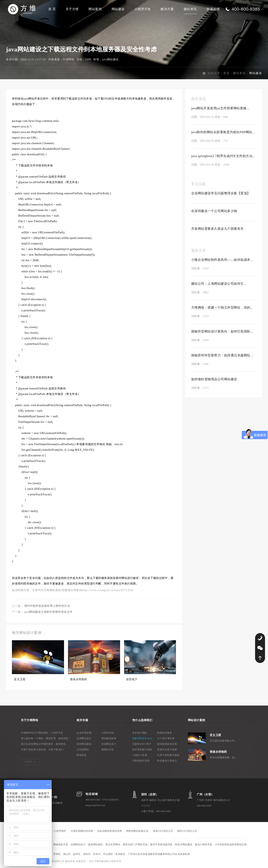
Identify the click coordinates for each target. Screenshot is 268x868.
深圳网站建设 (84, 744)
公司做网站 (83, 750)
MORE (29, 762)
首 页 (52, 9)
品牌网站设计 (84, 739)
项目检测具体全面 (167, 744)
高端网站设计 (109, 744)
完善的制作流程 (141, 761)
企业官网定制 (84, 733)
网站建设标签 (109, 739)
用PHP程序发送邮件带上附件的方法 (47, 606)
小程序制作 (60, 831)
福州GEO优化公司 (187, 831)
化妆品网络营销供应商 (110, 831)
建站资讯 (190, 9)
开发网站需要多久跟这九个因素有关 (218, 229)
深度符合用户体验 (167, 750)
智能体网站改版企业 (137, 831)
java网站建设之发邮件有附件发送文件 (48, 612)
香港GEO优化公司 (163, 831)
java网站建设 (110, 60)
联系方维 (213, 9)
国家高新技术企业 (142, 739)
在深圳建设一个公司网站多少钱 (214, 211)
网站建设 (118, 9)
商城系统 (82, 756)
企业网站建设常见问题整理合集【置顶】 (221, 194)
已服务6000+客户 (142, 744)
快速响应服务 (165, 733)
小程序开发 (143, 9)
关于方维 (72, 9)
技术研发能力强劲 (142, 750)
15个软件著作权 (166, 739)
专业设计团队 (140, 733)
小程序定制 (108, 733)
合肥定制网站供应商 (82, 831)
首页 (226, 74)
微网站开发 (108, 750)
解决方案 (167, 9)
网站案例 (95, 9)
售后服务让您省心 (167, 761)
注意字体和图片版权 (168, 756)
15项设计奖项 (140, 756)
